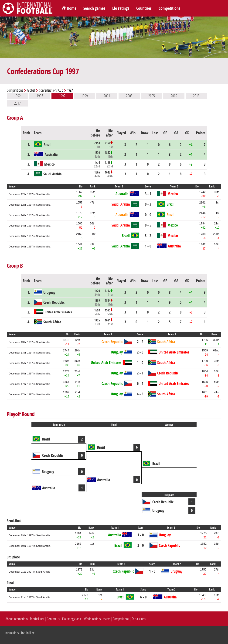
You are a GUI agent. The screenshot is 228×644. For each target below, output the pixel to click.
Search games (94, 8)
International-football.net (20, 633)
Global (31, 90)
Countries (144, 8)
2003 (129, 96)
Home (72, 8)
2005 (152, 96)
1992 (17, 96)
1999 (85, 96)
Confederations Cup (51, 90)
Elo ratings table (72, 619)
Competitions (169, 8)
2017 (17, 103)
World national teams (97, 619)
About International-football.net (25, 619)
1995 (40, 96)
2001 (107, 96)
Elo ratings (121, 8)
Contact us (53, 619)
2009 (174, 96)
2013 (196, 96)
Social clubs (139, 619)
